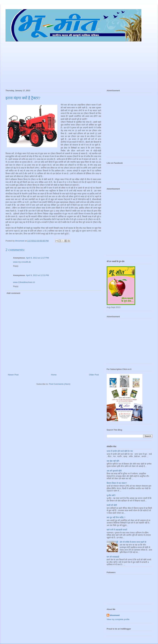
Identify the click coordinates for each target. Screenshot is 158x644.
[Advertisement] (79, 64)
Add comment (14, 293)
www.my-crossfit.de (22, 262)
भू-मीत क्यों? (111, 495)
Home (54, 375)
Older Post (94, 375)
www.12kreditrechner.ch (24, 282)
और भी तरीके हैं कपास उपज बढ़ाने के (133, 542)
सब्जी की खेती (112, 505)
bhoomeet (115, 615)
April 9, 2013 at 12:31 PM (37, 275)
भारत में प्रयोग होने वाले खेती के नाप (120, 451)
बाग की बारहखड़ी (113, 557)
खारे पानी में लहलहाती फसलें (117, 530)
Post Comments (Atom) (60, 384)
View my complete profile (118, 619)
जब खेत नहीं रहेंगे (113, 461)
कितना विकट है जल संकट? (117, 483)
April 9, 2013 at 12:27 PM (37, 258)
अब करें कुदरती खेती (114, 471)
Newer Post (13, 375)
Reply (16, 266)
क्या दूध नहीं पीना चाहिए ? (116, 517)
